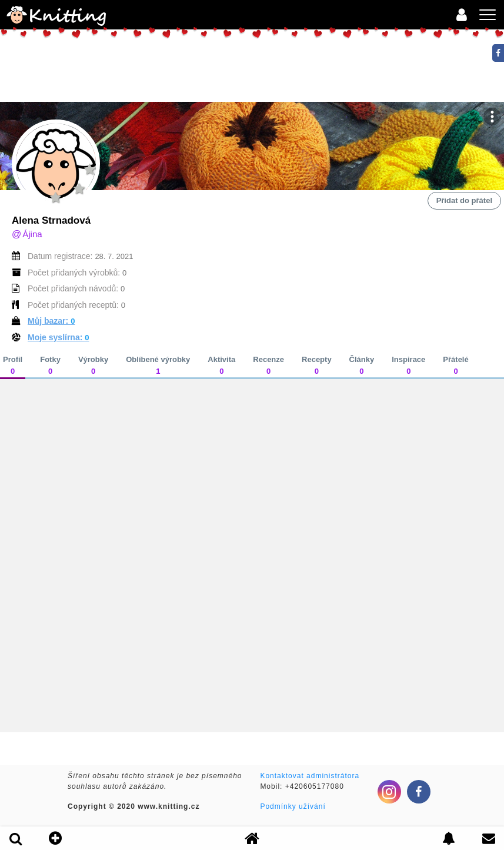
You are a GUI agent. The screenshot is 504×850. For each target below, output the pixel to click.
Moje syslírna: (59, 337)
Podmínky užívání (293, 806)
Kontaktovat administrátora (310, 776)
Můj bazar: (51, 321)
